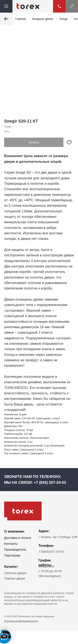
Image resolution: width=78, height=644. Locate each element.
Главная (20, 19)
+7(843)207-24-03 (51, 552)
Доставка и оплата (18, 538)
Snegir (63, 19)
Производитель (15, 549)
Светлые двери (15, 573)
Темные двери (15, 578)
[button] (72, 6)
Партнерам (12, 555)
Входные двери (43, 19)
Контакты (11, 544)
